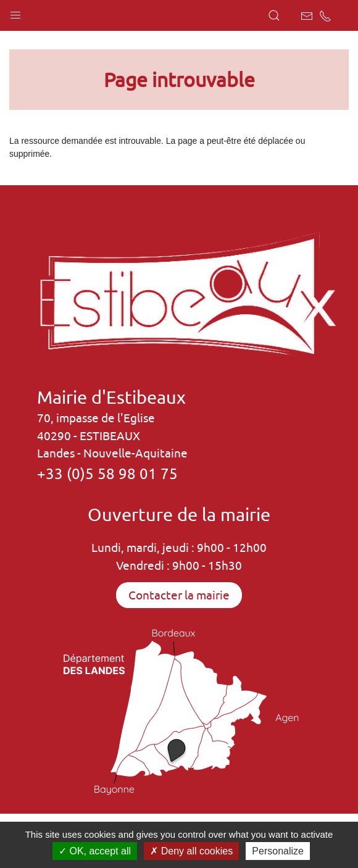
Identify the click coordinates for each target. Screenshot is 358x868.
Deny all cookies (191, 851)
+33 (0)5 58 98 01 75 (107, 474)
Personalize (278, 851)
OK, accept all (95, 851)
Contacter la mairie (179, 595)
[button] (15, 12)
